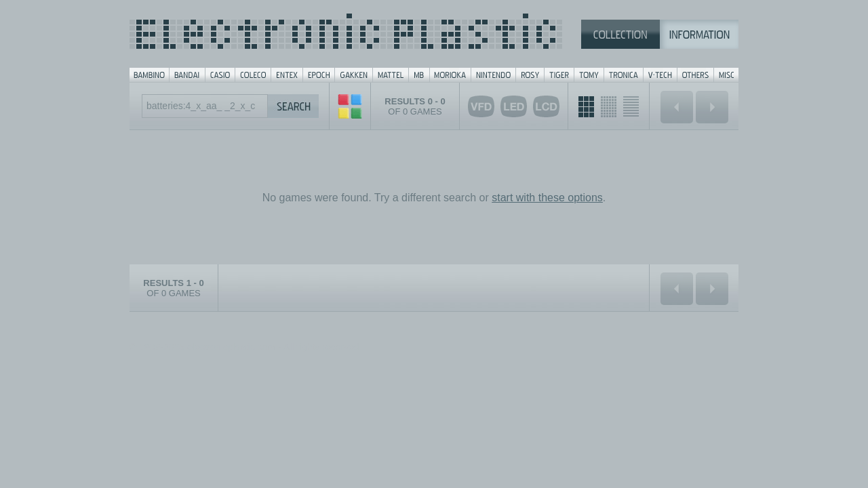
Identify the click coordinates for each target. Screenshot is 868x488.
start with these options (547, 198)
